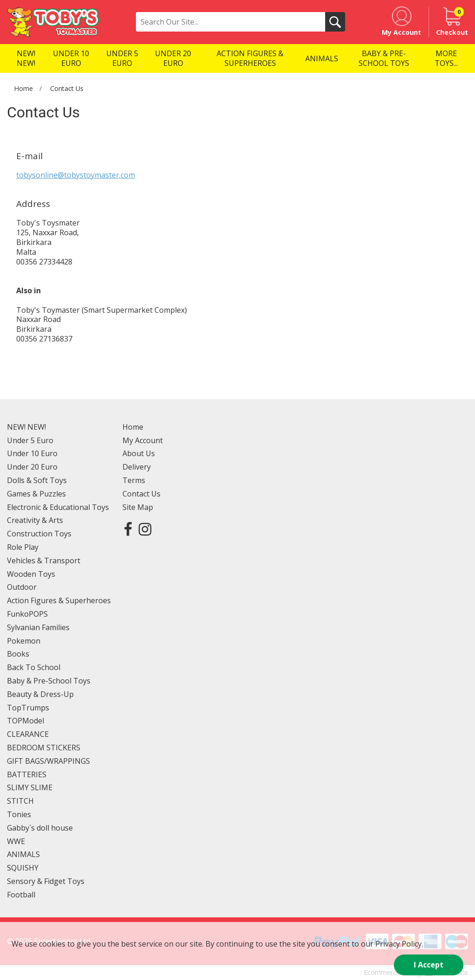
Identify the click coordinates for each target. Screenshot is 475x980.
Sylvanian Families (38, 627)
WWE (16, 841)
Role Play (23, 547)
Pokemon (24, 641)
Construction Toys (39, 534)
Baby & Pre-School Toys (49, 681)
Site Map (138, 507)
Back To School (34, 667)
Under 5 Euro (30, 440)
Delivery (137, 467)
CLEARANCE (28, 734)
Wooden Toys (31, 574)
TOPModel (26, 721)
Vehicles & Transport (44, 561)
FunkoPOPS (27, 614)
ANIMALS (23, 854)
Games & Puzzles (36, 494)
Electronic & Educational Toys (58, 507)
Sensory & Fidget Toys (46, 881)
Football (21, 895)
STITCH (20, 801)
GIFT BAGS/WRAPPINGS (48, 761)
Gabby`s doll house (40, 828)
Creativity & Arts (35, 520)
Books (18, 654)
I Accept (429, 965)
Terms (134, 480)
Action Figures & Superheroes (59, 600)
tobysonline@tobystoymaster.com (76, 175)
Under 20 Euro (32, 467)
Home (23, 88)
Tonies (19, 814)
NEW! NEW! (26, 427)
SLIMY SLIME (30, 787)
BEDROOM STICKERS (44, 748)
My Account (143, 440)
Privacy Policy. (399, 944)
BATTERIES (27, 774)
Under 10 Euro (32, 453)
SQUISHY (23, 868)
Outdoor (22, 587)
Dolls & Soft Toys (37, 480)
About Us (139, 453)
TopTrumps (28, 708)
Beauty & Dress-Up (40, 694)
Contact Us (67, 88)
